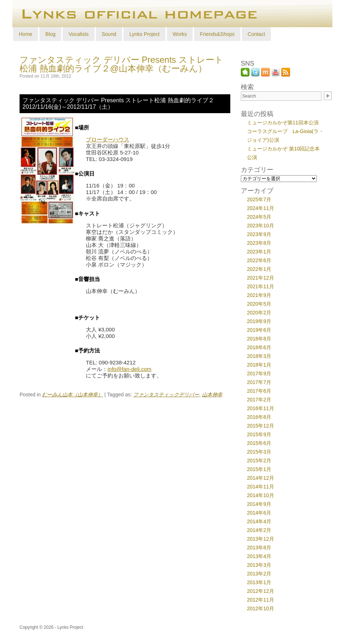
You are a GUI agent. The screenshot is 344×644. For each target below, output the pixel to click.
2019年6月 (259, 330)
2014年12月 (261, 478)
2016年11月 (261, 408)
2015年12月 (261, 426)
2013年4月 (259, 556)
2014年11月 (261, 487)
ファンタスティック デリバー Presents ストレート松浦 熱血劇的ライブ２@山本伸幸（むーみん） (121, 64)
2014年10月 (261, 495)
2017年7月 (259, 382)
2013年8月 (259, 548)
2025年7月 (259, 199)
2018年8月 (259, 339)
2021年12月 (261, 278)
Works (180, 34)
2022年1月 (259, 269)
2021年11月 (261, 286)
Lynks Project (144, 34)
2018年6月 (259, 347)
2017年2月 (259, 400)
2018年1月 (259, 365)
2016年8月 (259, 417)
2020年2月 (259, 313)
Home (26, 34)
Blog (50, 34)
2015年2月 (259, 461)
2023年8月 (259, 243)
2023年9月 (259, 234)
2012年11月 (261, 600)
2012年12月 (261, 591)
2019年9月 (259, 321)
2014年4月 (259, 521)
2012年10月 (261, 608)
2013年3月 (259, 565)
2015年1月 (259, 469)
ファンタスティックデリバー (166, 395)
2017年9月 (259, 373)
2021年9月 (259, 295)
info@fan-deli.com (129, 369)
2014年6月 (259, 513)
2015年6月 (259, 443)
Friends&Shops (217, 34)
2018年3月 (259, 356)
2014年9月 (259, 504)
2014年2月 (259, 530)
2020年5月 (259, 304)
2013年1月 (259, 582)
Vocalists (78, 34)
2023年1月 (259, 252)
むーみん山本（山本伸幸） (72, 395)
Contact (256, 34)
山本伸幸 (212, 395)
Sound (109, 34)
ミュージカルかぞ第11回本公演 (283, 123)
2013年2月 (259, 574)
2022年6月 (259, 260)
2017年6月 (259, 391)
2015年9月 (259, 434)
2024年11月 (261, 208)
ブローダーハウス (108, 139)
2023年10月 (261, 226)
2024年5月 (259, 217)
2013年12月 (261, 539)
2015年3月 (259, 452)
